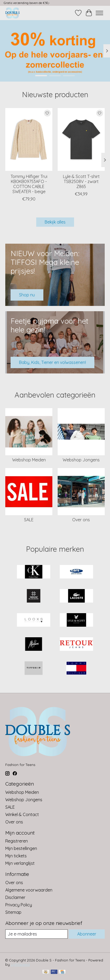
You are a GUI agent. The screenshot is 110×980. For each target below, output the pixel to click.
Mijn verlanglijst (20, 863)
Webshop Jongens (81, 460)
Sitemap (13, 912)
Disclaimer (15, 897)
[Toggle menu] (99, 13)
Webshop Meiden (29, 460)
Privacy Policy (19, 905)
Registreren (17, 841)
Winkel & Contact (22, 814)
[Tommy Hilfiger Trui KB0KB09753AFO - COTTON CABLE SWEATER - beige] (29, 139)
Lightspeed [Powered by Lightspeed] (20, 964)
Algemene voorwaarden (29, 890)
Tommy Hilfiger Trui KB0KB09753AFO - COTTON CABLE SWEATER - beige (29, 184)
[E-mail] (36, 934)
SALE (29, 520)
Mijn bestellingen (21, 848)
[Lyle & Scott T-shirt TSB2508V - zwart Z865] (81, 139)
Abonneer (87, 934)
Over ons (81, 520)
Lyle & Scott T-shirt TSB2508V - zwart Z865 (81, 181)
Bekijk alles (55, 222)
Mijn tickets (16, 856)
